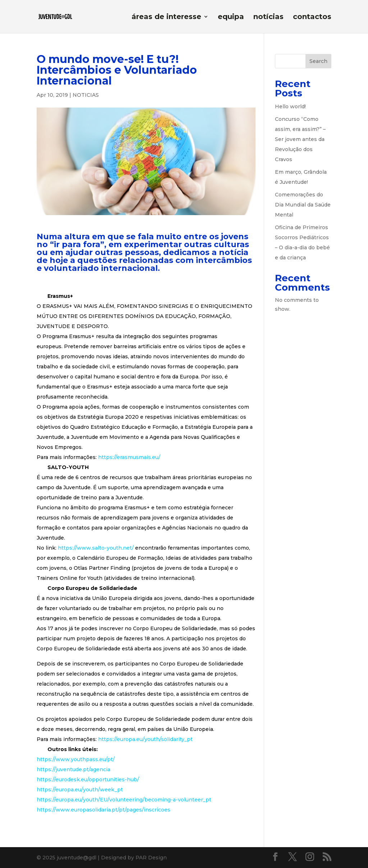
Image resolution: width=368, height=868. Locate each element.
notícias (268, 17)
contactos (312, 17)
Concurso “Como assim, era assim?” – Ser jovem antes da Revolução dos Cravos (300, 139)
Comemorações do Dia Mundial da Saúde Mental (303, 205)
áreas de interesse (166, 17)
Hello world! (290, 106)
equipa (231, 17)
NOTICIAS (86, 95)
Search (318, 61)
